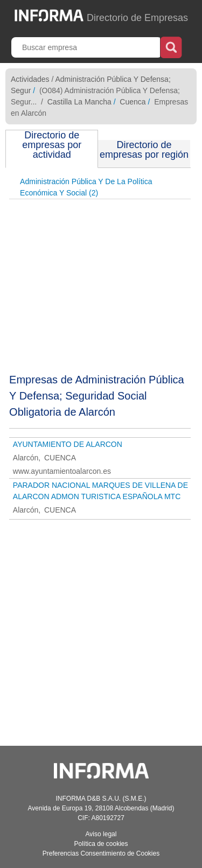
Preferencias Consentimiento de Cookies (101, 853)
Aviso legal (101, 834)
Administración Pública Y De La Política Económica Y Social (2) (86, 187)
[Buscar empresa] (87, 47)
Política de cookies (101, 844)
